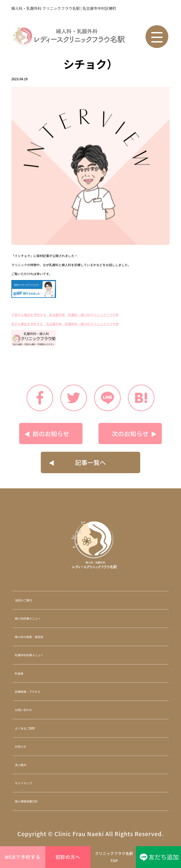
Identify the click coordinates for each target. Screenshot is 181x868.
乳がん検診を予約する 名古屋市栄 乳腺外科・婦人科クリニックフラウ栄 (65, 324)
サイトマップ (23, 783)
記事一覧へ (90, 462)
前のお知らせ (51, 433)
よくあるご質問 (25, 728)
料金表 (19, 673)
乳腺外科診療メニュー (29, 655)
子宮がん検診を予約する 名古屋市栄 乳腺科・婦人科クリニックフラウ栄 (65, 315)
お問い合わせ (23, 710)
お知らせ (20, 746)
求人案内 (20, 765)
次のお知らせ (130, 433)
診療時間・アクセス (28, 692)
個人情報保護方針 (26, 801)
